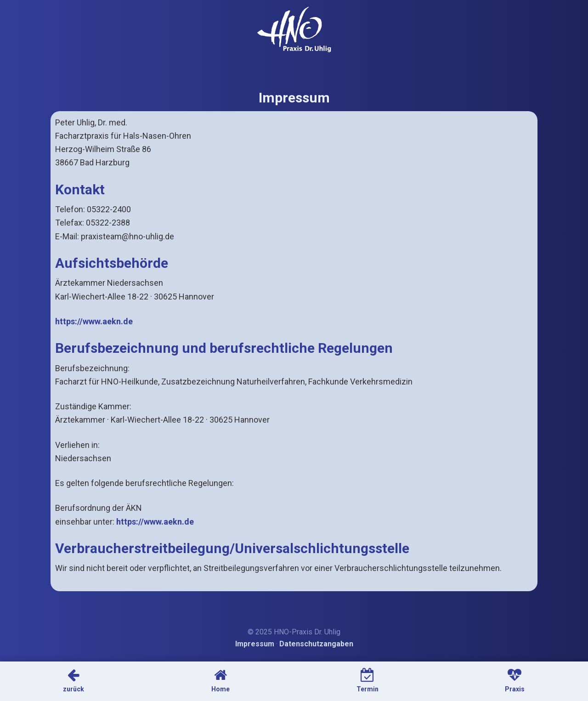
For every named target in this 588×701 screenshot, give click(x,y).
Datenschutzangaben (316, 644)
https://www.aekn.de (94, 321)
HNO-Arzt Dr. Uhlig (294, 29)
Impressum (255, 644)
